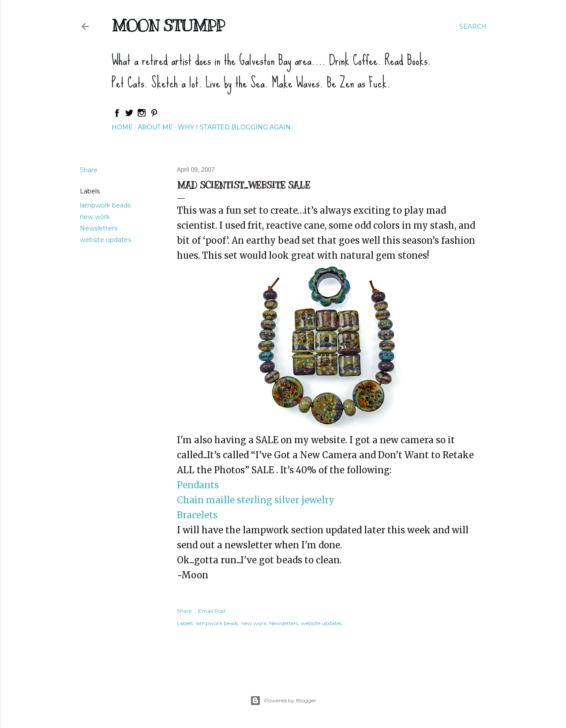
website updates (105, 240)
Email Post (212, 611)
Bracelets (197, 515)
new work (95, 217)
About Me (155, 127)
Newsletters (99, 228)
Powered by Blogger (283, 701)
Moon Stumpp (168, 26)
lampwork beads (105, 205)
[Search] (473, 26)
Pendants (198, 485)
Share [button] (89, 170)
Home (122, 127)
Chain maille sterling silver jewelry (256, 500)
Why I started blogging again (234, 127)
